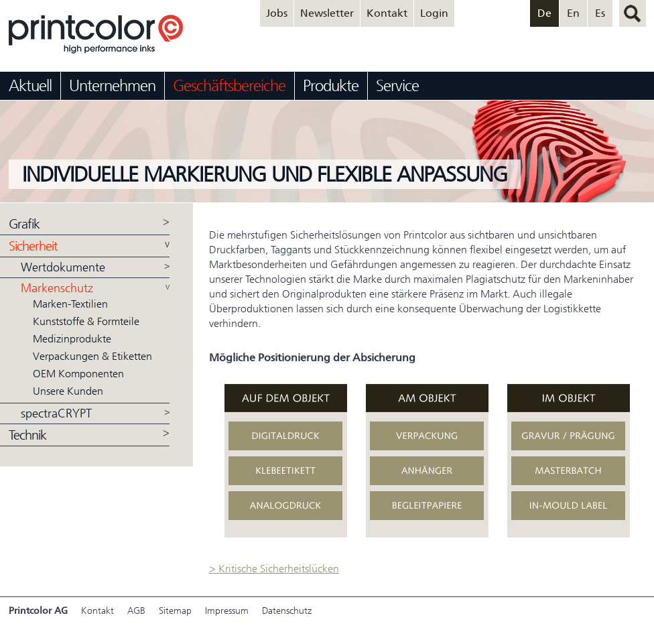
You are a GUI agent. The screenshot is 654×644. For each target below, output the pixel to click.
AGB (136, 611)
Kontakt (387, 13)
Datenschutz (287, 611)
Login (434, 13)
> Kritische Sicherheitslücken (274, 569)
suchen (633, 13)
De (544, 13)
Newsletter (327, 13)
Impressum (227, 611)
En (573, 13)
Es (600, 13)
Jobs (277, 13)
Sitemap (175, 611)
